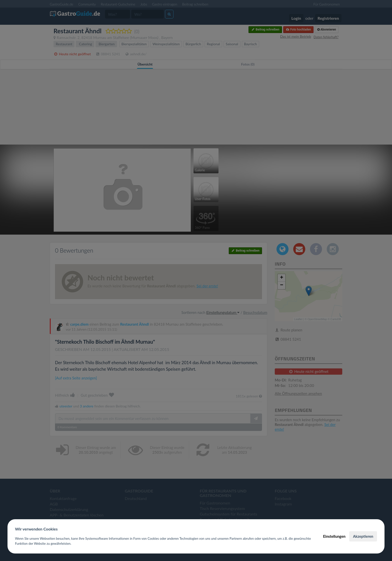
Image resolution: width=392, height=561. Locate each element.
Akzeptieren (363, 536)
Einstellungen (334, 536)
